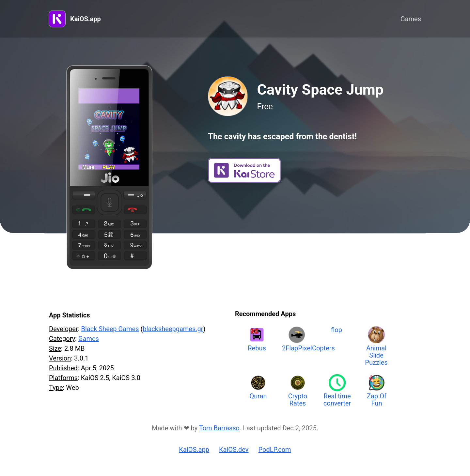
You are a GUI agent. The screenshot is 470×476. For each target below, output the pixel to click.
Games (411, 19)
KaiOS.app (86, 19)
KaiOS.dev (234, 450)
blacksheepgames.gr (173, 329)
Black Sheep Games (110, 329)
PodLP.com (275, 450)
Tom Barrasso (219, 428)
